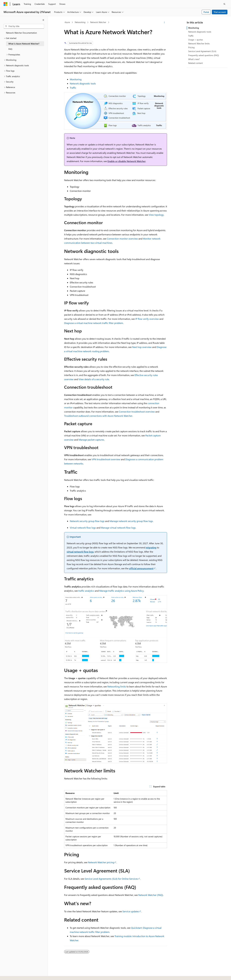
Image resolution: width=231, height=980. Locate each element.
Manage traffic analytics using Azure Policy (121, 591)
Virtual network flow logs (83, 528)
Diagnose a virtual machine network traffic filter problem (94, 323)
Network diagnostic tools (83, 83)
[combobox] (24, 26)
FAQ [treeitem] (10, 49)
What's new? (194, 59)
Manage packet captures (91, 440)
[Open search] (224, 4)
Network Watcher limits (199, 43)
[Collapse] (43, 20)
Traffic (73, 88)
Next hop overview (142, 347)
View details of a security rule (94, 379)
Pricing (191, 47)
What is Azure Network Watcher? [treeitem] (24, 44)
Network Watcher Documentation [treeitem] (21, 33)
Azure (67, 22)
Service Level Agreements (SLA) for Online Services (111, 879)
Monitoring (76, 79)
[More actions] (164, 22)
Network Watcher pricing (101, 862)
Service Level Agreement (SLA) (202, 51)
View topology (156, 215)
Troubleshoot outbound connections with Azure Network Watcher (98, 416)
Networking (80, 22)
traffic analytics (86, 591)
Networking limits (117, 686)
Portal (206, 12)
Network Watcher (98, 22)
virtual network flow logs (80, 552)
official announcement (141, 568)
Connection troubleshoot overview (137, 412)
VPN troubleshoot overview (106, 459)
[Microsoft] (6, 4)
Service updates (131, 911)
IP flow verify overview (147, 319)
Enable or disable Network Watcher (127, 161)
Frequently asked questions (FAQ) (204, 55)
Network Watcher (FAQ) (151, 895)
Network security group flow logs (87, 521)
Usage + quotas (196, 40)
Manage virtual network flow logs (118, 528)
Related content (195, 63)
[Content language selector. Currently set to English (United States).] (17, 975)
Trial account (220, 12)
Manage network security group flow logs (131, 521)
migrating (151, 547)
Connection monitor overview (122, 239)
